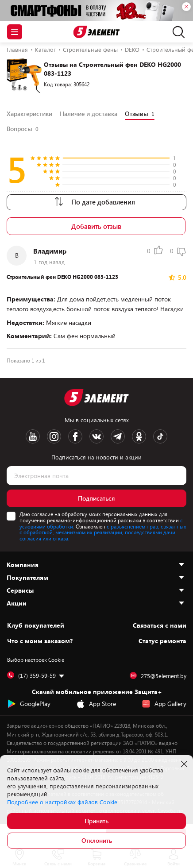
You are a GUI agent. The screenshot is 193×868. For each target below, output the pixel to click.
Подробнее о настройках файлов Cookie (62, 802)
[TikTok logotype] (160, 436)
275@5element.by (158, 676)
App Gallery (164, 704)
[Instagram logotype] (54, 436)
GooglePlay (29, 704)
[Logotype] (97, 32)
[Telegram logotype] (118, 436)
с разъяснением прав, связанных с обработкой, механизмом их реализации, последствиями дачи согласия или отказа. (103, 532)
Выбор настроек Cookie (36, 660)
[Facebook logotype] (75, 436)
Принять (96, 821)
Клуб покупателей (36, 625)
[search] (176, 32)
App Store (96, 704)
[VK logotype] (96, 436)
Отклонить (97, 840)
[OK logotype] (139, 436)
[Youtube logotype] (33, 436)
